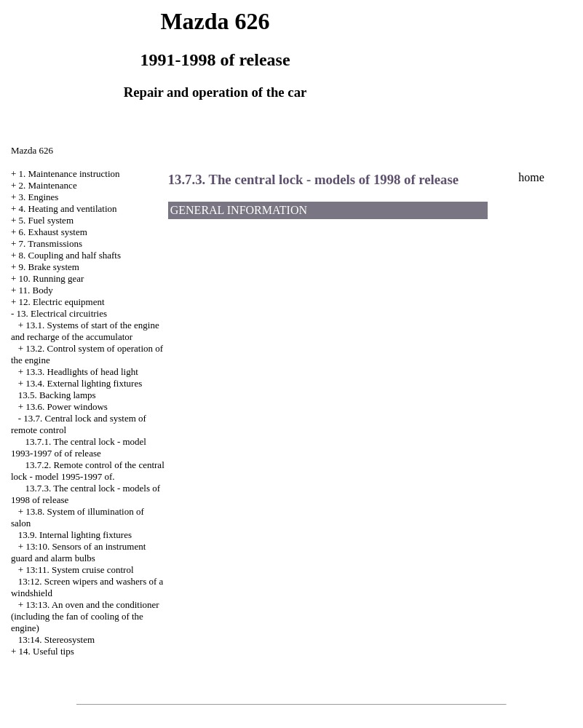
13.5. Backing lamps (57, 395)
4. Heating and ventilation (68, 209)
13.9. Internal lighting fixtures (75, 535)
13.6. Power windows (67, 407)
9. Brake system (49, 267)
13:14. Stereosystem (56, 640)
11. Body (36, 290)
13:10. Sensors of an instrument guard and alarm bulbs (78, 552)
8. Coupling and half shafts (70, 255)
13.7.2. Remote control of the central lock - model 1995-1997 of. (88, 471)
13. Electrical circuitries (62, 313)
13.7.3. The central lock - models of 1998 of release (313, 179)
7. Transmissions (51, 244)
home (531, 177)
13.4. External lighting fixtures (84, 383)
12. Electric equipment (62, 302)
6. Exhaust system (53, 232)
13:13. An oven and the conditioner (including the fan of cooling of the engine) (85, 616)
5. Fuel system (46, 220)
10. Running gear (52, 278)
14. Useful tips (47, 651)
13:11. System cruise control (79, 570)
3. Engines (39, 197)
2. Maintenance (48, 185)
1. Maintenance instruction (70, 174)
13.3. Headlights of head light (82, 372)
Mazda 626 (32, 150)
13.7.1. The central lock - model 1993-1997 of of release (79, 447)
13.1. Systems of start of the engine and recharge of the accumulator (85, 331)
